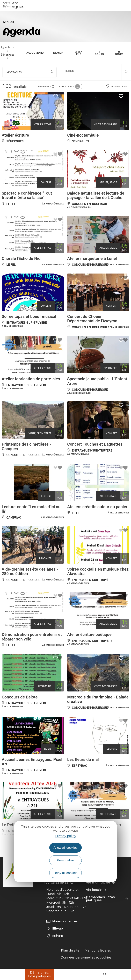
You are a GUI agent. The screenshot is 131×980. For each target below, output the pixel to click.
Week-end (79, 53)
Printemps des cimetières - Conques (26, 446)
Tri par (46, 86)
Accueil (8, 22)
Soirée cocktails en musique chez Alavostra (98, 571)
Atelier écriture (15, 135)
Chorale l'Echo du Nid (21, 259)
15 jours (119, 53)
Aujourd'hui (35, 53)
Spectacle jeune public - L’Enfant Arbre (97, 381)
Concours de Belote (20, 697)
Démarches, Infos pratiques (39, 974)
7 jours (100, 53)
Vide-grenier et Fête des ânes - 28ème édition (30, 571)
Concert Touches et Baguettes (95, 444)
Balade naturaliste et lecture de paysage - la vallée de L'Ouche (96, 195)
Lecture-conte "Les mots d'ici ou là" (31, 509)
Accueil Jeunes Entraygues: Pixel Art (32, 762)
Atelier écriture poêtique (89, 635)
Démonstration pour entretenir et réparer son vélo (32, 637)
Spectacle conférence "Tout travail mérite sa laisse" (27, 195)
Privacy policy (65, 836)
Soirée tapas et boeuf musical (29, 316)
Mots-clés (14, 72)
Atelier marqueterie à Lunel (92, 259)
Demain (58, 53)
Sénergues (13, 5)
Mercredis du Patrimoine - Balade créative (98, 699)
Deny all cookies (65, 873)
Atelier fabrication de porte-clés (31, 379)
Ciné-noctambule (83, 135)
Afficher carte (117, 86)
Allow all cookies (66, 848)
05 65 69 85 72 (62, 883)
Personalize (65, 860)
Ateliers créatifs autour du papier (97, 507)
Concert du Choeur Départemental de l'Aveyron (92, 319)
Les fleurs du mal (83, 760)
